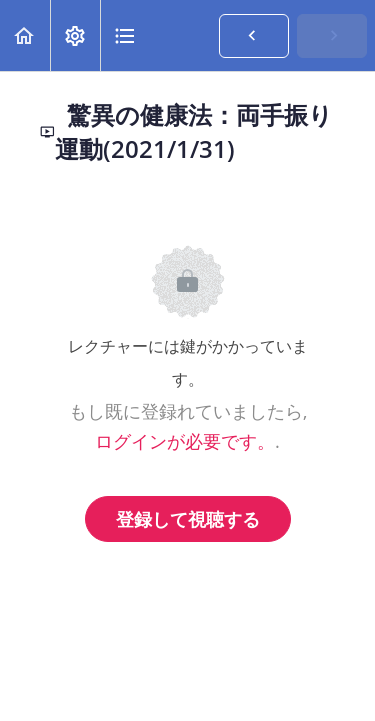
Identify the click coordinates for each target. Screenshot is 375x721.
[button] (25, 35)
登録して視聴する (188, 519)
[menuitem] (75, 35)
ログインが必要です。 (185, 441)
